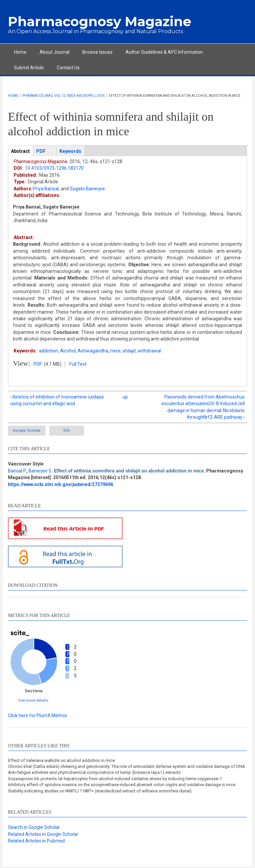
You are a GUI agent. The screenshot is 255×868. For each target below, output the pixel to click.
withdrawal (149, 351)
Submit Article (29, 68)
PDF (38, 364)
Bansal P (17, 471)
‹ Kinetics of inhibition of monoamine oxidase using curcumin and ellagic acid (57, 400)
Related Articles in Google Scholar (43, 834)
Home (20, 52)
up (125, 397)
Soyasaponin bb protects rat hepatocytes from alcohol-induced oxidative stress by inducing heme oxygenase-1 (115, 779)
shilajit (129, 351)
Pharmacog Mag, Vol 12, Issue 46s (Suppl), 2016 (64, 96)
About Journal (54, 52)
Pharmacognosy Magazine (100, 21)
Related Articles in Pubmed (36, 841)
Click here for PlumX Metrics (38, 715)
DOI (67, 431)
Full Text (78, 364)
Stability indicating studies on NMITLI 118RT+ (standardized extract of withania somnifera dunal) (100, 791)
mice (115, 351)
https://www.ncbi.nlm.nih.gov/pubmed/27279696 (61, 484)
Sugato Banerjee (87, 189)
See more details (33, 700)
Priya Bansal (46, 189)
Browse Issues (97, 52)
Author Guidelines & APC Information (164, 52)
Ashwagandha (93, 351)
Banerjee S (40, 471)
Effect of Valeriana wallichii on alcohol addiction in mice (61, 760)
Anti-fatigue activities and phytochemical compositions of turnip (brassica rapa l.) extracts (94, 772)
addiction (48, 351)
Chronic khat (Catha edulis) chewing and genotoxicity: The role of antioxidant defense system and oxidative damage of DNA (127, 766)
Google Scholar (27, 431)
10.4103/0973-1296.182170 (54, 168)
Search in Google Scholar (34, 827)
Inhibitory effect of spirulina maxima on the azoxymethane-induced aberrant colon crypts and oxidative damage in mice (122, 785)
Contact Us (68, 68)
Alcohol (68, 351)
